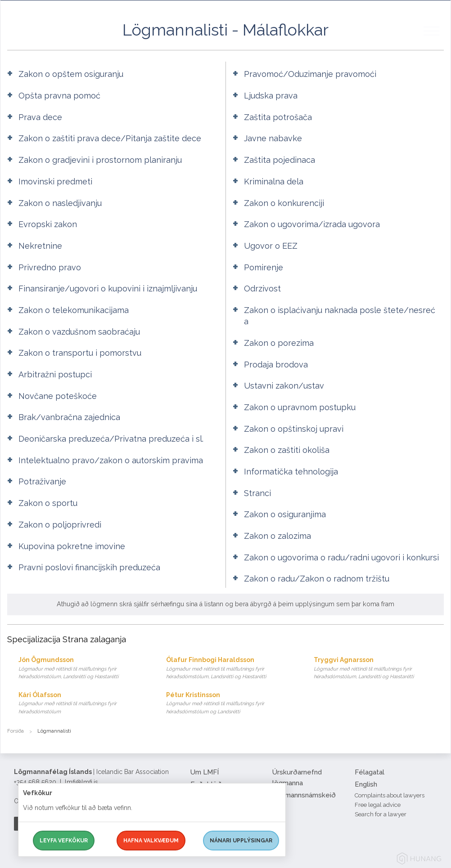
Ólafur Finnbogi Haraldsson (231, 669)
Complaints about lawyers (390, 795)
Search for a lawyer (381, 814)
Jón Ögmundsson (83, 669)
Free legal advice (378, 805)
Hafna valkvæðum (151, 841)
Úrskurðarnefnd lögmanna (297, 778)
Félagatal (370, 772)
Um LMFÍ (205, 772)
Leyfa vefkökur (64, 841)
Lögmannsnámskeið (304, 795)
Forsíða (16, 731)
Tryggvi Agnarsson (379, 669)
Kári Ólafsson (83, 704)
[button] (437, 40)
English (366, 784)
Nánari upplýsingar (241, 841)
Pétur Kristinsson (231, 704)
